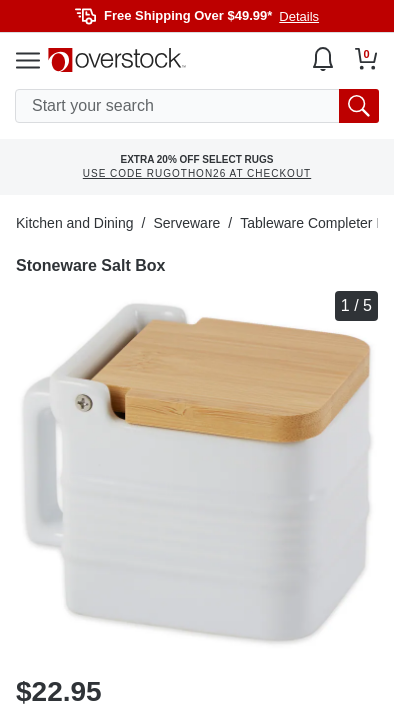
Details (299, 16)
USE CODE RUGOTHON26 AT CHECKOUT (197, 173)
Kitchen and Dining (75, 223)
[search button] (359, 106)
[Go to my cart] (366, 59)
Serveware (186, 223)
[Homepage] (117, 60)
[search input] (197, 106)
